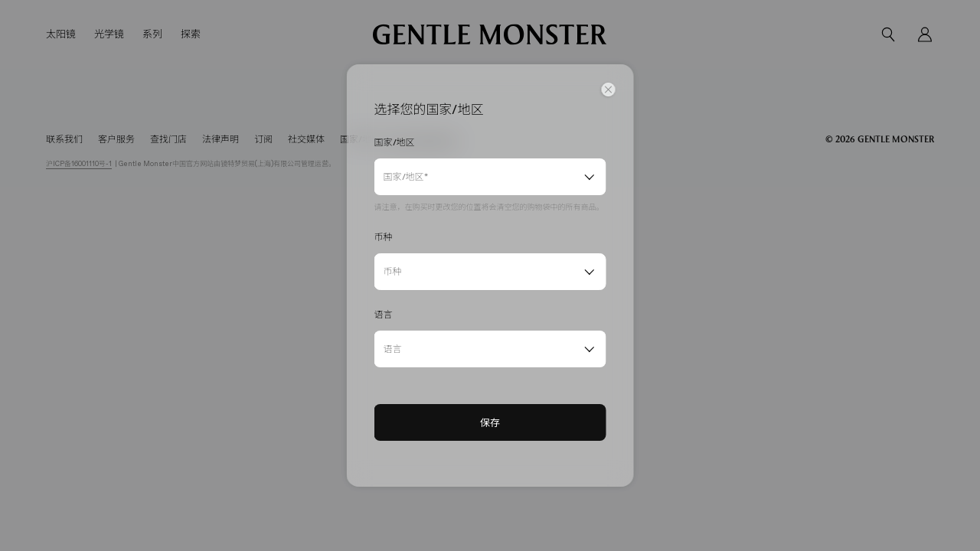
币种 (393, 272)
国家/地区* (406, 177)
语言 (393, 349)
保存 (490, 422)
